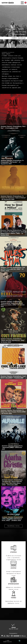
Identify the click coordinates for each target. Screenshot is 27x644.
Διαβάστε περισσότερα (19, 38)
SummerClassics (7, 642)
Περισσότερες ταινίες (14, 526)
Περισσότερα (13, 92)
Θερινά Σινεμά (13, 627)
